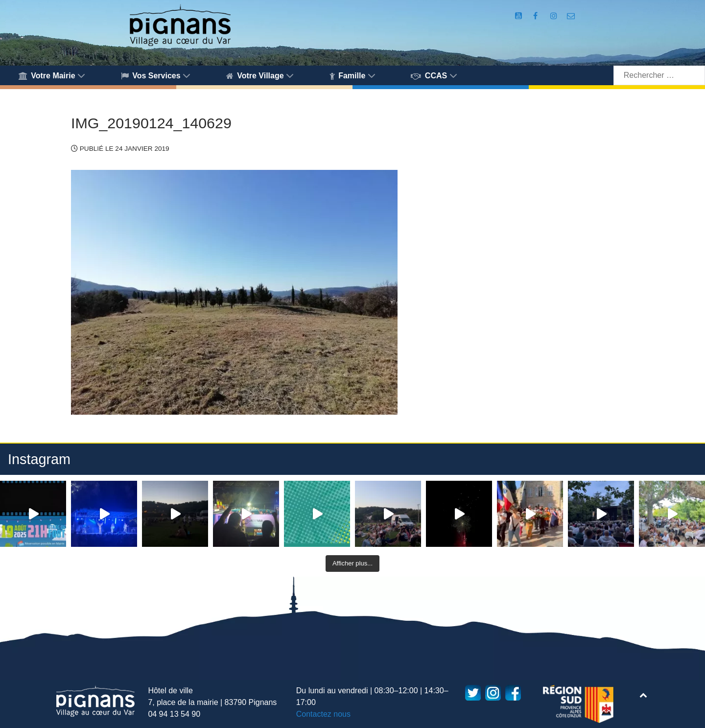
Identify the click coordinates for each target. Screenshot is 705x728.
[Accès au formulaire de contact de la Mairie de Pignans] (571, 16)
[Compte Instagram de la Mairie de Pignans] (555, 16)
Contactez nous (323, 714)
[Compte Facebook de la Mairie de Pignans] (536, 16)
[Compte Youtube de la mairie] (519, 16)
